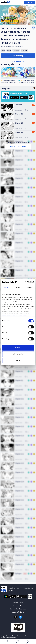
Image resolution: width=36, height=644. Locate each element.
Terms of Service (18, 603)
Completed (16, 50)
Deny (18, 360)
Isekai (3, 50)
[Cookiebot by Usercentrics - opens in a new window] (26, 282)
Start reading (18, 56)
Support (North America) (18, 609)
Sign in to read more (18, 146)
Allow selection (18, 354)
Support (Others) (18, 612)
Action (9, 50)
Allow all (18, 348)
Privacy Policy (18, 606)
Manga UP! (24, 50)
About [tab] (29, 287)
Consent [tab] (6, 287)
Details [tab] (18, 287)
